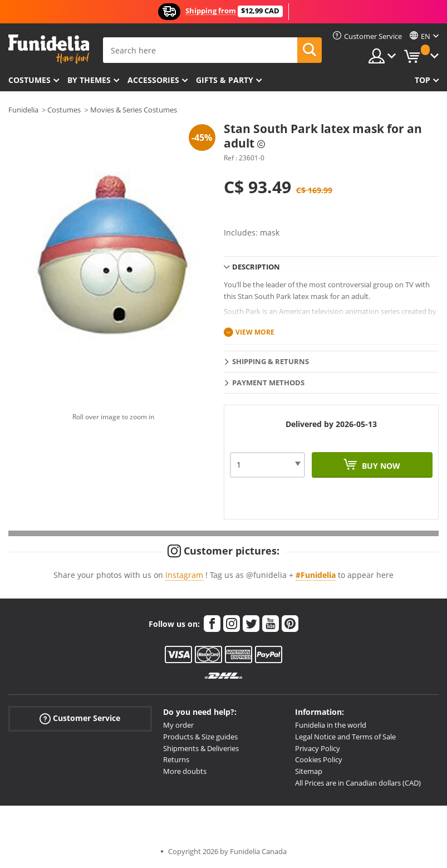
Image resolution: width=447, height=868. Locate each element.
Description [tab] (256, 267)
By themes (89, 80)
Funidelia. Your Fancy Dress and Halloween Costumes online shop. (49, 49)
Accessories (153, 80)
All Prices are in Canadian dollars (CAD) (358, 783)
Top (423, 80)
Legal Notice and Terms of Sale (345, 737)
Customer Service (80, 719)
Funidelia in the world (331, 725)
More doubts (185, 771)
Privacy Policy (318, 748)
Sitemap (309, 771)
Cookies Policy (319, 759)
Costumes (30, 80)
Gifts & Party (225, 80)
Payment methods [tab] (268, 382)
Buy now (380, 466)
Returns (176, 759)
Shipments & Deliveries (201, 748)
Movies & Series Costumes (134, 110)
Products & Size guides (200, 737)
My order (178, 725)
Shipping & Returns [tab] (271, 361)
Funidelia (23, 110)
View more (255, 332)
